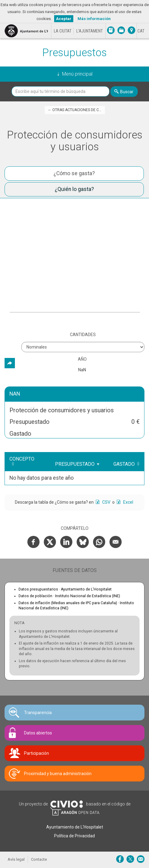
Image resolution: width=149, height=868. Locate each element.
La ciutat (63, 31)
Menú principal (77, 74)
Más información (94, 19)
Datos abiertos (38, 733)
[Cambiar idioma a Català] (141, 31)
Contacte (39, 859)
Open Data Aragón (75, 812)
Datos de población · (69, 596)
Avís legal (16, 859)
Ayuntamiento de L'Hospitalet (75, 827)
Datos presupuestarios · (65, 589)
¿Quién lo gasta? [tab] (74, 189)
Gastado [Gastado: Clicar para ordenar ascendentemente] (124, 464)
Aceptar (64, 19)
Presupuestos (74, 53)
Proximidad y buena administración (58, 774)
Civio (66, 804)
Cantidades (83, 335)
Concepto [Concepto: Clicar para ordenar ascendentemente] (22, 459)
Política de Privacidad (74, 836)
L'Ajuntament (90, 31)
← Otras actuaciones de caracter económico (76, 110)
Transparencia (38, 713)
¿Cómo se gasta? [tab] (74, 173)
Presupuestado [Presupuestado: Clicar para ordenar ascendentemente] (75, 464)
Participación (36, 753)
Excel (128, 502)
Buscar (127, 92)
